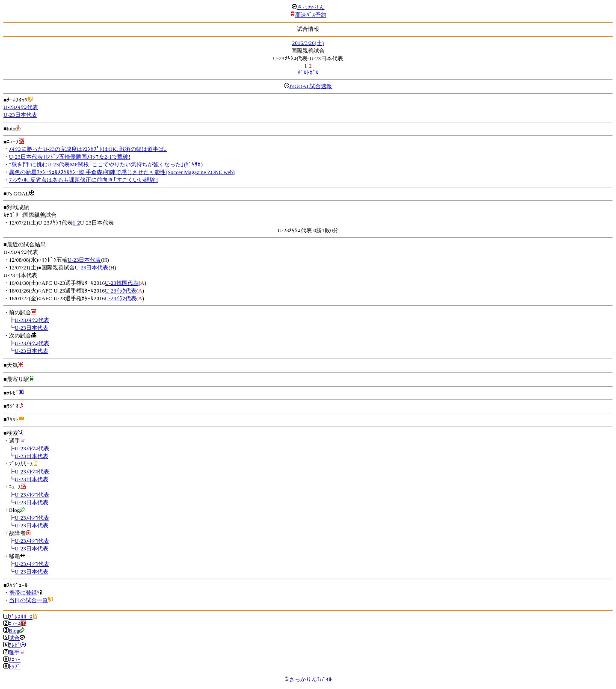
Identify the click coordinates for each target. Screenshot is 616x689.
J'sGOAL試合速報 (311, 86)
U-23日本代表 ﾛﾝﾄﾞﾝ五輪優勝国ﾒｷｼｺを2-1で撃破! (70, 157)
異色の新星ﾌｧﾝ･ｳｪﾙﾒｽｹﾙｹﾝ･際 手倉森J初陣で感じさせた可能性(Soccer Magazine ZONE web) (122, 172)
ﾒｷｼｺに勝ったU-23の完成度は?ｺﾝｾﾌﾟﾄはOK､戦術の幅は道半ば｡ (88, 149)
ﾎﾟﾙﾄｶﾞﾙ (308, 72)
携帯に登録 (23, 593)
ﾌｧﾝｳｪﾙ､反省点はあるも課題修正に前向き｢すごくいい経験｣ (84, 180)
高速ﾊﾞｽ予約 (311, 15)
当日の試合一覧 (28, 600)
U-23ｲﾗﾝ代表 (121, 298)
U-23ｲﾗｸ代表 (121, 291)
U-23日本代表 (20, 115)
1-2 (76, 223)
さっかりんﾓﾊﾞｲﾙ (308, 679)
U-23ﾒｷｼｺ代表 (21, 107)
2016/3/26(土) (308, 43)
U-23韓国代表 (122, 283)
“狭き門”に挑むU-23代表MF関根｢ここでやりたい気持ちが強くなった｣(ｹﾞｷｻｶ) (106, 164)
